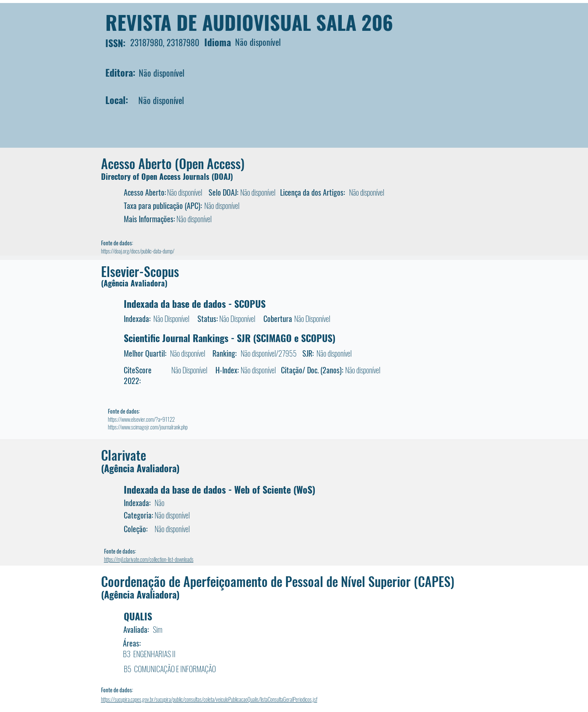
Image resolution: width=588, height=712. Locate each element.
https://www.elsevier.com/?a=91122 (141, 419)
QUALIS (138, 616)
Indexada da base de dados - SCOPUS (195, 304)
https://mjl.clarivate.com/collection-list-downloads (149, 559)
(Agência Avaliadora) (134, 283)
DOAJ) (224, 176)
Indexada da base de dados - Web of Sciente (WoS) (219, 489)
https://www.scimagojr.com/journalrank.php (148, 427)
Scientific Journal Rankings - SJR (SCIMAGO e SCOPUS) (230, 338)
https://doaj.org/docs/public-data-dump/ (138, 251)
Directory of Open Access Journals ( (158, 176)
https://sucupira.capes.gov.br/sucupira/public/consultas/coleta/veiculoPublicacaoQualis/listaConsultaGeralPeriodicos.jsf (209, 699)
